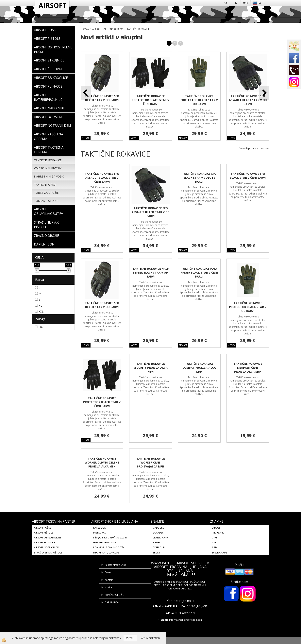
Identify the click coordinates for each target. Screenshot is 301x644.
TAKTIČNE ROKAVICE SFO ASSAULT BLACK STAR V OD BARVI (248, 100)
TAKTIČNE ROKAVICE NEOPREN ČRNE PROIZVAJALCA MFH (248, 368)
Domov (85, 29)
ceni (255, 148)
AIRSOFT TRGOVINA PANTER (54, 521)
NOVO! (86, 138)
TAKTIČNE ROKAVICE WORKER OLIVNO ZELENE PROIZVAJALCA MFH (102, 462)
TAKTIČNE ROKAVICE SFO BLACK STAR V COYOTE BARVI (199, 178)
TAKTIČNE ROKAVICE (48, 160)
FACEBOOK (100, 528)
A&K (214, 542)
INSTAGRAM (100, 533)
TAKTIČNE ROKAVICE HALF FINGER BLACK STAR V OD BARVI (150, 272)
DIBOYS (216, 528)
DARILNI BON (112, 602)
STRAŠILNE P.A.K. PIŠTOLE (48, 553)
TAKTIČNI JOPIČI (45, 185)
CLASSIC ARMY (160, 538)
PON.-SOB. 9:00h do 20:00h (109, 547)
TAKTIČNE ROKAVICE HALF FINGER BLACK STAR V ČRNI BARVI (199, 272)
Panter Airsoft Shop (116, 565)
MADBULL (158, 528)
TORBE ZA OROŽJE (46, 193)
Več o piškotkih (150, 638)
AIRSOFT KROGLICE (44, 542)
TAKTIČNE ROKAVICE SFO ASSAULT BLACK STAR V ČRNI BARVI (102, 178)
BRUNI (156, 553)
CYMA (215, 538)
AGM (215, 547)
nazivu (265, 148)
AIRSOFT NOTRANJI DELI (47, 547)
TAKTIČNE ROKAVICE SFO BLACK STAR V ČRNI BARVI (248, 176)
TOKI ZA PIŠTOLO (46, 201)
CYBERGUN (159, 547)
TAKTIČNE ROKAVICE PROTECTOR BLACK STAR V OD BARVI (199, 100)
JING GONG (218, 533)
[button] (264, 93)
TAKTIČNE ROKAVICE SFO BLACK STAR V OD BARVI (102, 98)
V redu (130, 638)
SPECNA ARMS (220, 553)
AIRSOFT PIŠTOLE (43, 533)
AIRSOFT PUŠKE (42, 528)
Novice (109, 587)
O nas (108, 572)
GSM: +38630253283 (105, 542)
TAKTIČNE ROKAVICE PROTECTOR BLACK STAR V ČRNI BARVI (150, 100)
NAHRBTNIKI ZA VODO (49, 176)
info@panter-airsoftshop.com (110, 538)
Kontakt (109, 580)
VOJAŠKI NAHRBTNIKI (48, 168)
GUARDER (158, 533)
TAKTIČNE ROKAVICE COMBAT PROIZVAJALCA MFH (199, 368)
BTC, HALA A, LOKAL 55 (106, 553)
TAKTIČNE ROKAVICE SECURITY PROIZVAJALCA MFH (150, 368)
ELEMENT (158, 542)
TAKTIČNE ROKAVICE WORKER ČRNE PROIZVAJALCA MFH (151, 462)
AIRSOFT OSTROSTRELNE (48, 538)
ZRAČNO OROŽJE (114, 595)
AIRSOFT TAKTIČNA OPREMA (108, 29)
